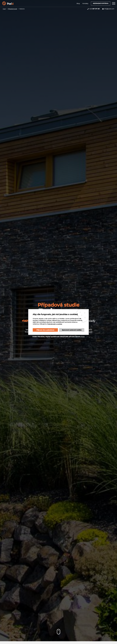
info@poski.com (109, 9)
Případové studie (12, 9)
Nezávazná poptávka (100, 3)
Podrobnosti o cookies (43, 325)
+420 (94, 9)
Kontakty (85, 3)
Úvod (4, 9)
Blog (78, 3)
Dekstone (22, 9)
